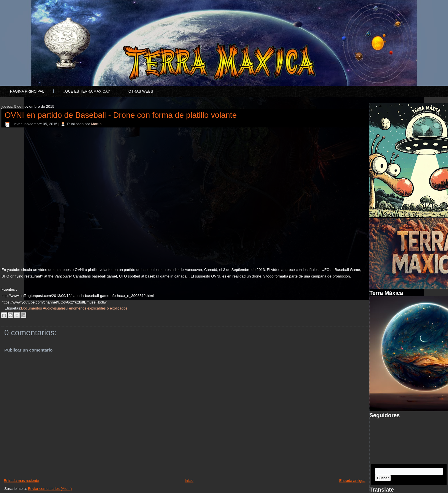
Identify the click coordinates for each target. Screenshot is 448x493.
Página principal (27, 91)
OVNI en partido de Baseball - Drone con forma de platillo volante (121, 115)
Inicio (189, 481)
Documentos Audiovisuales (43, 308)
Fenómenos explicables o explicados (97, 308)
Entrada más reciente (21, 481)
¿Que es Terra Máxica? (86, 91)
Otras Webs (141, 91)
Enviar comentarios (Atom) (50, 489)
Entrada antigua (352, 481)
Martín (96, 124)
